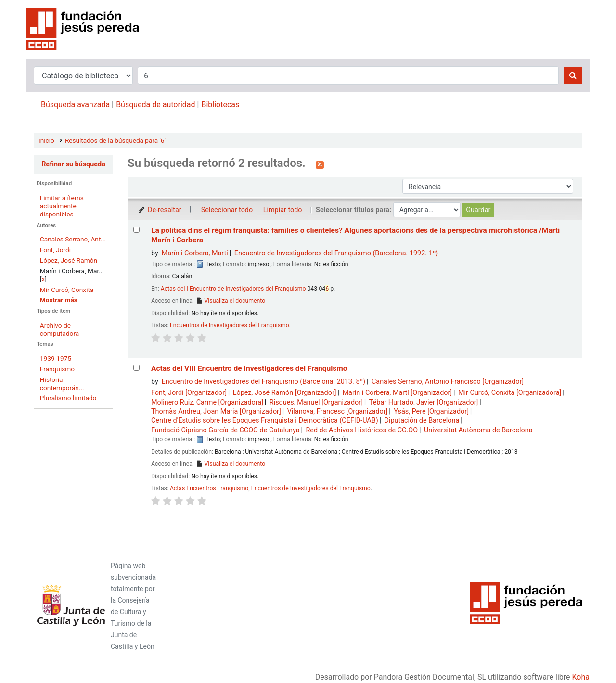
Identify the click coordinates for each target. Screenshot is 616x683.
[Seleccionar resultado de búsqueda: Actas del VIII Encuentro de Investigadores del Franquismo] (136, 368)
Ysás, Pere (431, 411)
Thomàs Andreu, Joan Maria (216, 411)
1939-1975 (56, 358)
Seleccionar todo (227, 210)
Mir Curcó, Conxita (67, 290)
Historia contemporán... (62, 384)
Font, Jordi (55, 250)
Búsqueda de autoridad (155, 105)
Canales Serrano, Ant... (73, 239)
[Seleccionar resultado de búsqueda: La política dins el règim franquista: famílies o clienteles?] (136, 230)
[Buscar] (573, 76)
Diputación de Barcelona (422, 421)
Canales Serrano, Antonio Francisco (448, 382)
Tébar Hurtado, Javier (424, 402)
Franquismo (57, 369)
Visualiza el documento (230, 301)
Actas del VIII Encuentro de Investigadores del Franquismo (249, 368)
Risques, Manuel (316, 402)
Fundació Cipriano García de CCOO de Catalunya (225, 430)
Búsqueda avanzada (75, 105)
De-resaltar (159, 210)
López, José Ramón (69, 260)
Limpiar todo (283, 210)
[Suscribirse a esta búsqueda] (320, 164)
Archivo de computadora (59, 329)
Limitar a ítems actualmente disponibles (62, 206)
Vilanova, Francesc (338, 411)
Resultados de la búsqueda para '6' (115, 140)
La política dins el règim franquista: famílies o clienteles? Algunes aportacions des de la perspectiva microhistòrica (355, 235)
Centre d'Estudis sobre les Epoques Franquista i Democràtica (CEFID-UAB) (265, 421)
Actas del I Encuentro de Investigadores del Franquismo (233, 289)
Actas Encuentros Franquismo (209, 488)
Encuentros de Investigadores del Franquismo (230, 325)
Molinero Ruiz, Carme (207, 402)
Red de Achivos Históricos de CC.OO (362, 430)
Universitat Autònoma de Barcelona (478, 430)
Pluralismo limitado (68, 398)
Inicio (46, 140)
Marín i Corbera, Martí (195, 253)
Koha (581, 677)
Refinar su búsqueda (73, 164)
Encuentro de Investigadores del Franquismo (336, 253)
